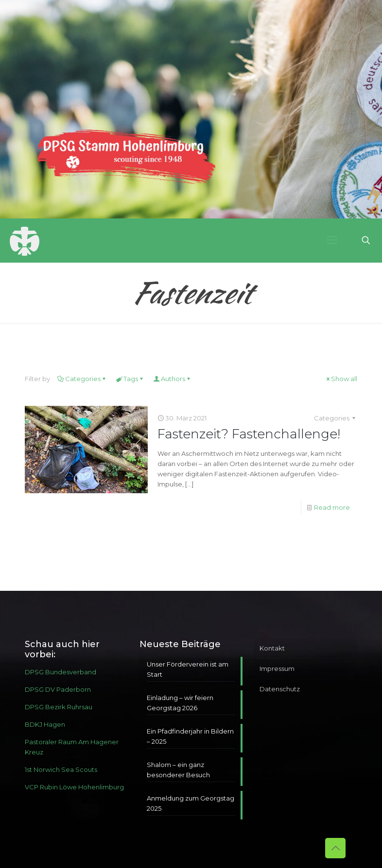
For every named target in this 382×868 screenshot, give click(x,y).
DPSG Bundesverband (61, 672)
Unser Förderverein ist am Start (188, 669)
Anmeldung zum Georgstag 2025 (191, 803)
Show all (341, 379)
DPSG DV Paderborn (58, 689)
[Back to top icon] (335, 848)
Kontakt (272, 648)
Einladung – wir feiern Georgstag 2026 (180, 703)
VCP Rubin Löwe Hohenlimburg (74, 787)
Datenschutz (280, 689)
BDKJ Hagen (45, 724)
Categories (82, 379)
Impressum (277, 668)
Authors (172, 379)
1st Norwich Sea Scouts (61, 769)
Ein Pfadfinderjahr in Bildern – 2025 (190, 736)
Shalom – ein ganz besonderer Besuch (178, 770)
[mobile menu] (332, 240)
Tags (130, 379)
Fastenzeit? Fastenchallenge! (249, 434)
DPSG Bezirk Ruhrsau (59, 707)
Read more (332, 507)
